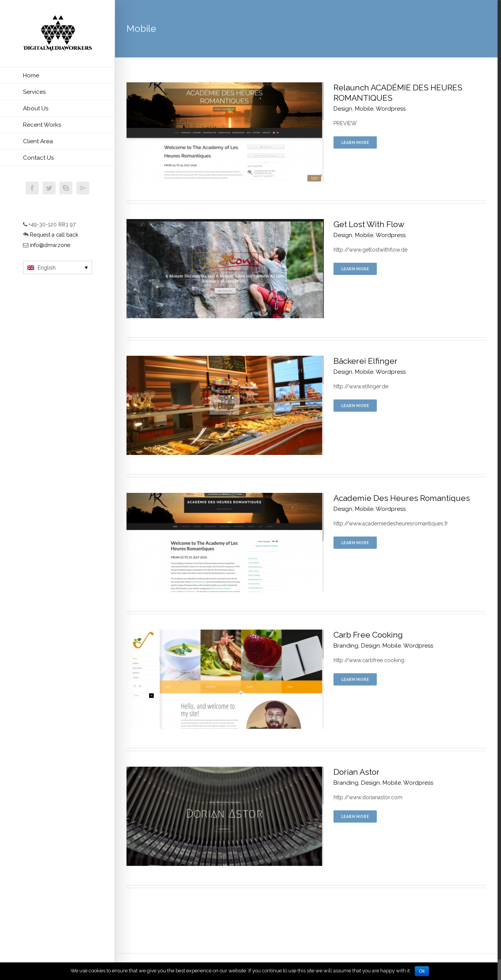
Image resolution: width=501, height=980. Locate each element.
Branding (346, 646)
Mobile (364, 109)
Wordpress (391, 109)
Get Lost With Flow (369, 224)
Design (343, 109)
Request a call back (53, 235)
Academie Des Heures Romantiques (402, 498)
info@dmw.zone (50, 245)
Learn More (355, 142)
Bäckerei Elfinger (365, 361)
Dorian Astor (356, 772)
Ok (422, 971)
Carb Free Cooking (368, 635)
